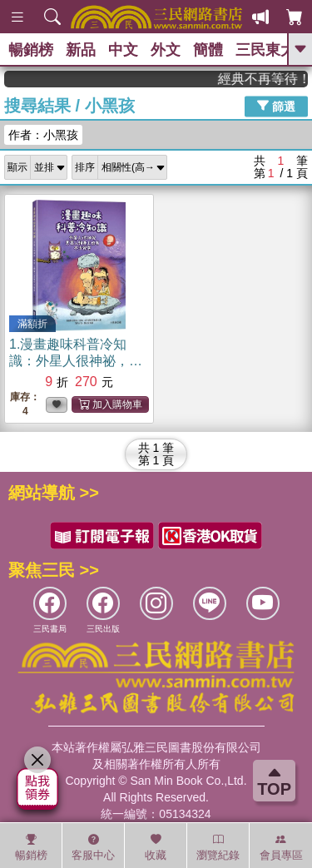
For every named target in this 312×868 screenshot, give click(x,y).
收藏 (156, 847)
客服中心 (93, 847)
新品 (81, 50)
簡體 (208, 50)
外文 (166, 50)
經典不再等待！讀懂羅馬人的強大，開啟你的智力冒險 (267, 79)
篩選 (276, 106)
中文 (123, 50)
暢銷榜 (31, 50)
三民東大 (265, 50)
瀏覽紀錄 (218, 847)
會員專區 (281, 847)
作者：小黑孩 (43, 135)
